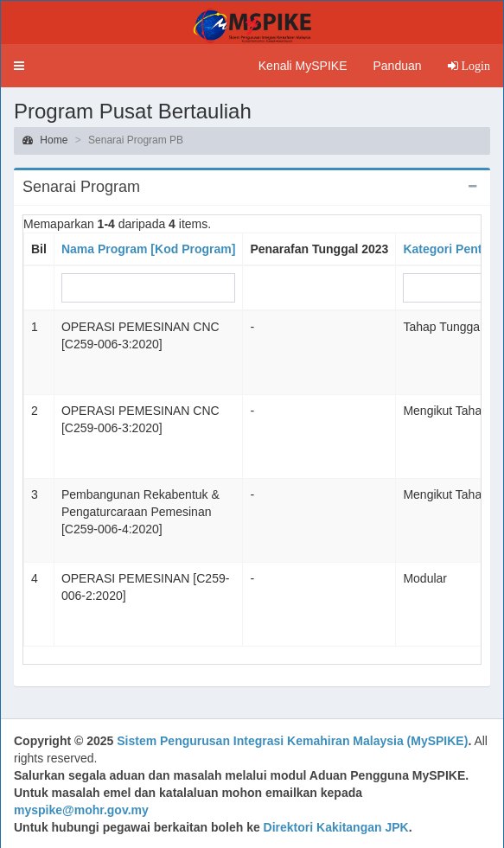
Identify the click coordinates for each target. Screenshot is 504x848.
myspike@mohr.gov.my (81, 810)
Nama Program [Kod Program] (148, 249)
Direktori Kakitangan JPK (336, 827)
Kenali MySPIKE (303, 66)
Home (45, 140)
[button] (19, 66)
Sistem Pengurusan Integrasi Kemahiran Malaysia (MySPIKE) (292, 741)
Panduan (397, 66)
